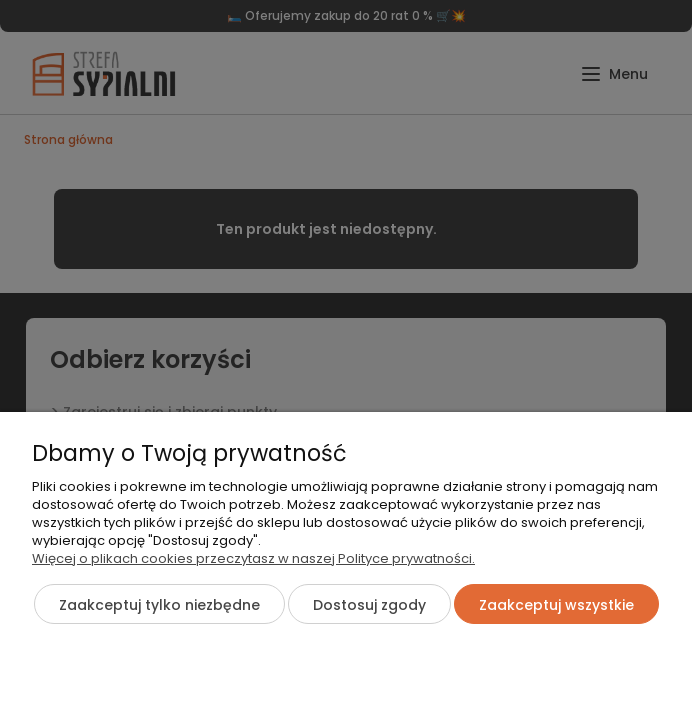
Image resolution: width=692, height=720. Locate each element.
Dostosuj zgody (369, 605)
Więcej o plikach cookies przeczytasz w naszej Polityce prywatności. (253, 558)
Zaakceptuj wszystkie (556, 605)
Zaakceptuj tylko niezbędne (159, 605)
